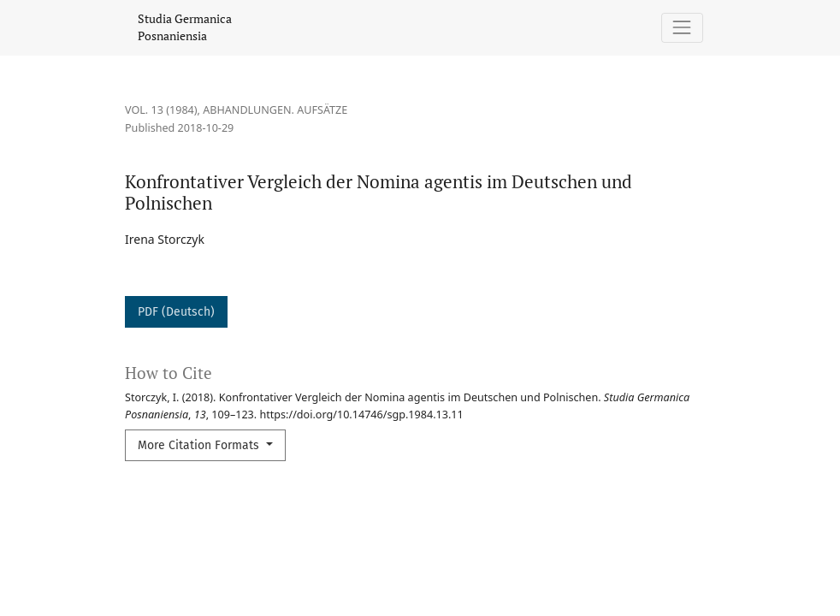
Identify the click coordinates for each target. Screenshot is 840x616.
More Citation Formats (200, 445)
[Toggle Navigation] (682, 28)
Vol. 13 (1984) (161, 110)
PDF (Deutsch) (176, 312)
